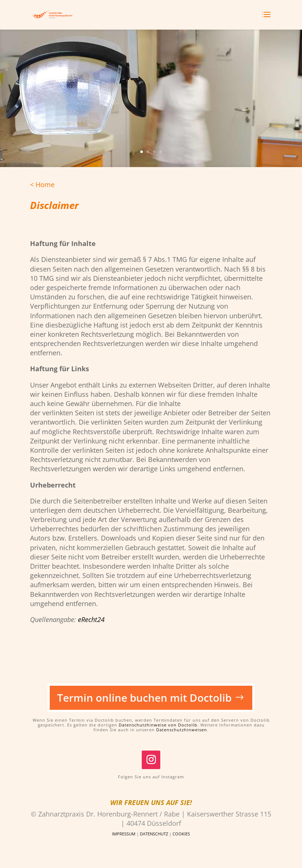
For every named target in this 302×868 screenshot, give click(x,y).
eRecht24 (91, 619)
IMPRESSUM (124, 834)
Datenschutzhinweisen (182, 730)
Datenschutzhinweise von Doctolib (158, 725)
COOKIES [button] (181, 834)
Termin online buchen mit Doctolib (144, 698)
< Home (42, 184)
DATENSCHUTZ (154, 834)
